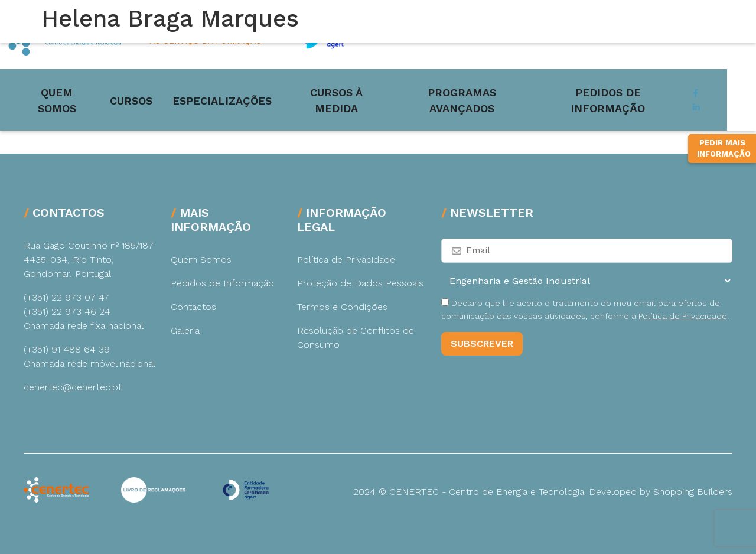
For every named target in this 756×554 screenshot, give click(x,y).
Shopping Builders (693, 492)
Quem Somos (68, 91)
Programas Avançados (493, 91)
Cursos (146, 91)
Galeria (185, 330)
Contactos (193, 307)
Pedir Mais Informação (724, 192)
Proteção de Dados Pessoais (360, 283)
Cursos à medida (356, 91)
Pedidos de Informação (654, 91)
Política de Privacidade (346, 260)
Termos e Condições (342, 307)
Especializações (237, 91)
